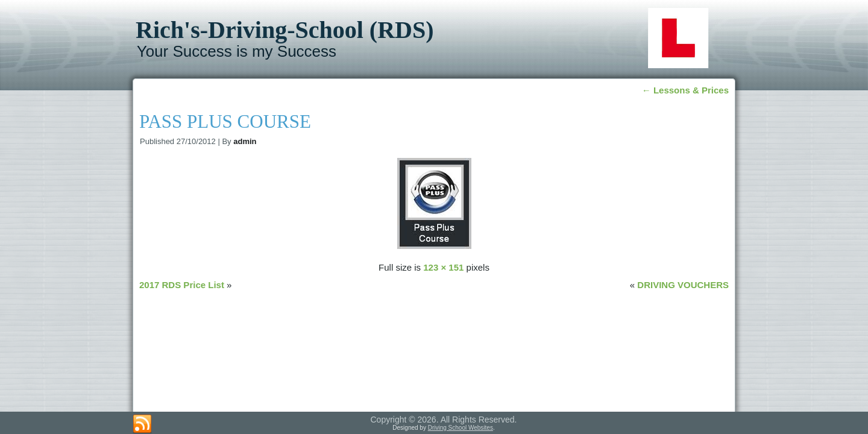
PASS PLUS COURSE (225, 121)
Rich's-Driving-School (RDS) (285, 30)
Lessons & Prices (685, 90)
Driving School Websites (461, 428)
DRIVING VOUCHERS (683, 285)
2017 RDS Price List (182, 285)
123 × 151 (443, 267)
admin (245, 141)
